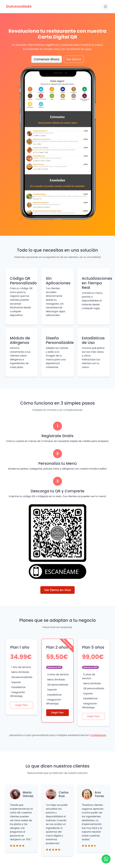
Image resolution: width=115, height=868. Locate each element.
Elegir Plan (22, 705)
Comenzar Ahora (47, 59)
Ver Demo (74, 59)
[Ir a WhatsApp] (106, 859)
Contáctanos (98, 735)
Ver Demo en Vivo (57, 590)
